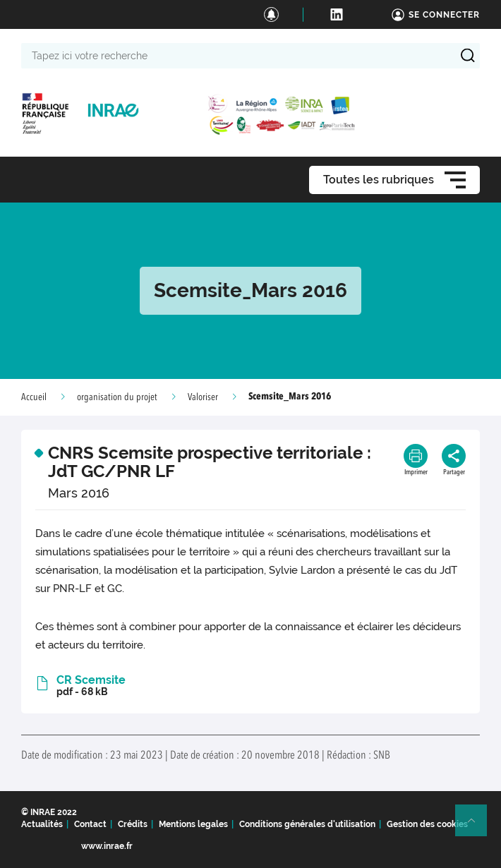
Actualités (42, 824)
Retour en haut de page (477, 826)
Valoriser (203, 397)
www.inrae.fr (107, 846)
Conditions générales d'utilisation (307, 824)
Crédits (133, 824)
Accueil (34, 397)
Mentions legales (193, 824)
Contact (90, 824)
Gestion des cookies (427, 824)
